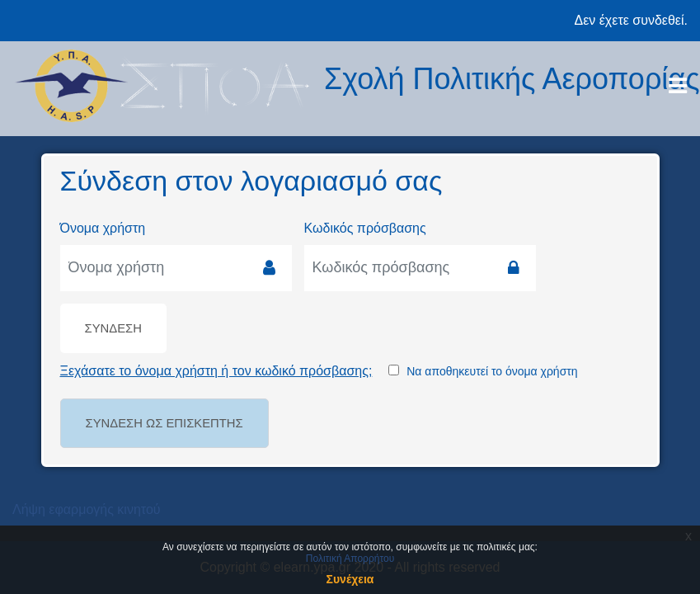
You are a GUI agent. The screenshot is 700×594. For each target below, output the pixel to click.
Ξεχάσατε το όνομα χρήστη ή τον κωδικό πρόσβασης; (216, 371)
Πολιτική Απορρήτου (350, 559)
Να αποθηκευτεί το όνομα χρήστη (492, 371)
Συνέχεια (350, 579)
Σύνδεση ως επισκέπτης (164, 423)
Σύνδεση (113, 328)
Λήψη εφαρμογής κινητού (87, 509)
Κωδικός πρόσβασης (365, 228)
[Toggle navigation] (678, 86)
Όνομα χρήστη (103, 228)
